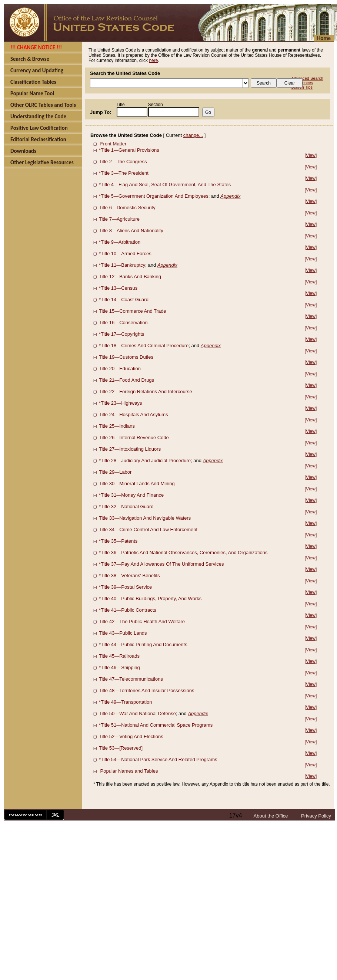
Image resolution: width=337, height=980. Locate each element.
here (153, 60)
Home (324, 38)
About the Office (271, 816)
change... (193, 135)
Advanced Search (307, 78)
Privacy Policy (316, 816)
